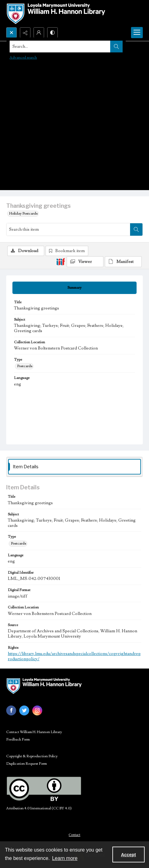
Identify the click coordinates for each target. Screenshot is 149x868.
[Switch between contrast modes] (52, 33)
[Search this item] (68, 229)
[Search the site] (60, 47)
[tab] (74, 288)
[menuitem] (74, 835)
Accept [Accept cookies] (129, 855)
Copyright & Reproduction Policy (32, 756)
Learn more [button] (65, 858)
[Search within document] (136, 229)
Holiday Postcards (23, 214)
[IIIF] (61, 261)
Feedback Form (18, 739)
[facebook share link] (11, 710)
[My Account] (39, 33)
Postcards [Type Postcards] (25, 366)
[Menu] (137, 33)
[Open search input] (11, 33)
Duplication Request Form (27, 764)
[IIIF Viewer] (85, 262)
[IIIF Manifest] (123, 262)
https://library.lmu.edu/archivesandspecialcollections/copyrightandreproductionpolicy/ (74, 656)
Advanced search (23, 58)
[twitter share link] (24, 710)
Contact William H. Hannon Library (34, 732)
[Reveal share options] (25, 33)
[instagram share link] (37, 710)
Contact (74, 835)
